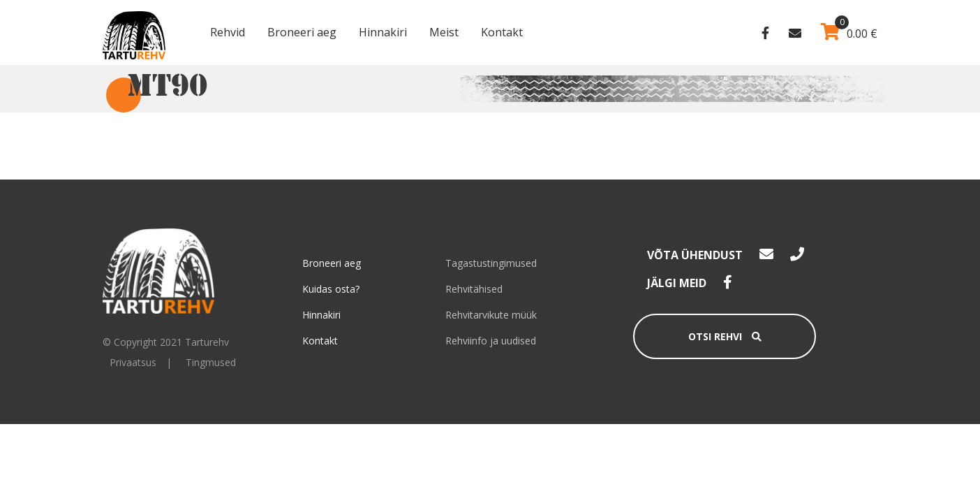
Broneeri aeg (302, 32)
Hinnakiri (383, 32)
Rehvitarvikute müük (491, 315)
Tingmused (211, 362)
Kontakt (502, 32)
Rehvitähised (474, 289)
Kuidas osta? (331, 289)
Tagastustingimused (491, 263)
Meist (444, 32)
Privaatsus (133, 362)
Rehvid (228, 32)
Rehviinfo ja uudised (491, 341)
